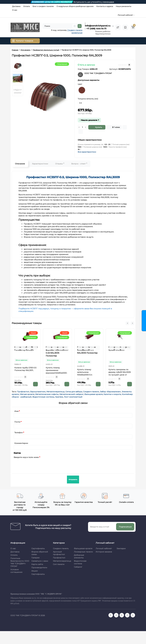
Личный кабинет (104, 548)
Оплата (26, 6)
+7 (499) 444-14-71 (96, 29)
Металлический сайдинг (71, 394)
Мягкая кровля (27, 394)
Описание (20, 164)
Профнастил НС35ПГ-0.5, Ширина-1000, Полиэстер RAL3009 (73, 177)
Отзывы (60, 164)
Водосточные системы (43, 397)
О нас (15, 10)
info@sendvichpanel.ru (98, 25)
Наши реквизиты (124, 6)
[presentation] (34, 464)
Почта (17, 422)
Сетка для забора (74, 392)
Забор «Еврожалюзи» (110, 392)
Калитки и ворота (112, 394)
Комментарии (21, 443)
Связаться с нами (40, 561)
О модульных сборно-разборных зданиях (75, 6)
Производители (39, 568)
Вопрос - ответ (79, 164)
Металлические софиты (47, 394)
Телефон (19, 433)
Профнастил (23, 392)
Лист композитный (73, 397)
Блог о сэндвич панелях (43, 6)
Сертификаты (38, 548)
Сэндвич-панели (91, 392)
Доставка (16, 6)
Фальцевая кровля (93, 394)
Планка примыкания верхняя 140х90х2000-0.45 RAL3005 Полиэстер (57, 351)
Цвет (80, 84)
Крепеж (59, 397)
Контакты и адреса (105, 6)
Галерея (35, 558)
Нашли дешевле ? (89, 120)
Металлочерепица (55, 392)
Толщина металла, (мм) (88, 99)
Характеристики (40, 164)
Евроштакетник (38, 392)
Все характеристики (87, 152)
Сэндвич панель (61, 548)
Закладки (121, 548)
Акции (35, 571)
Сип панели (59, 564)
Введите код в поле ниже (26, 457)
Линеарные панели (83, 552)
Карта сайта (37, 564)
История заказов (104, 552)
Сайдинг (78, 567)
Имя (16, 411)
